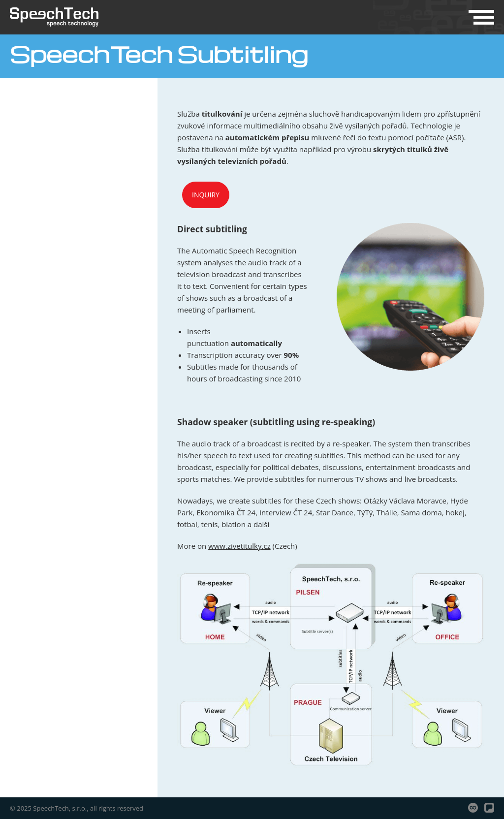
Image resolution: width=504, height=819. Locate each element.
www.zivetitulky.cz (239, 546)
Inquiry (206, 195)
